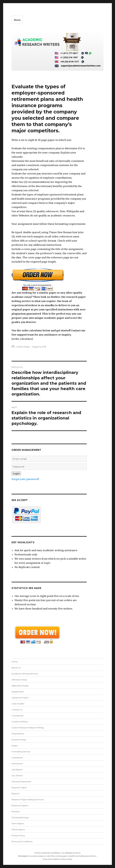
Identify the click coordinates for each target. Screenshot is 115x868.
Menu (17, 20)
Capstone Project (20, 698)
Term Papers (18, 823)
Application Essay (20, 686)
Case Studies (18, 704)
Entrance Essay (19, 740)
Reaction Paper (19, 788)
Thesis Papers (18, 829)
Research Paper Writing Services (28, 800)
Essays (15, 746)
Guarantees (17, 758)
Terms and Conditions (22, 841)
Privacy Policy (18, 835)
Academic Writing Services (25, 674)
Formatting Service (21, 752)
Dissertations (18, 734)
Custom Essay (23, 347)
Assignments (18, 692)
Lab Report (17, 770)
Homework (17, 764)
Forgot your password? (25, 479)
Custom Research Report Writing (28, 728)
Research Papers (20, 806)
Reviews (16, 812)
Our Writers (17, 776)
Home (15, 662)
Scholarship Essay (21, 817)
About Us (16, 668)
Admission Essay (19, 680)
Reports (15, 794)
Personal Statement (21, 782)
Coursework (18, 716)
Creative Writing (19, 722)
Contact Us (17, 710)
